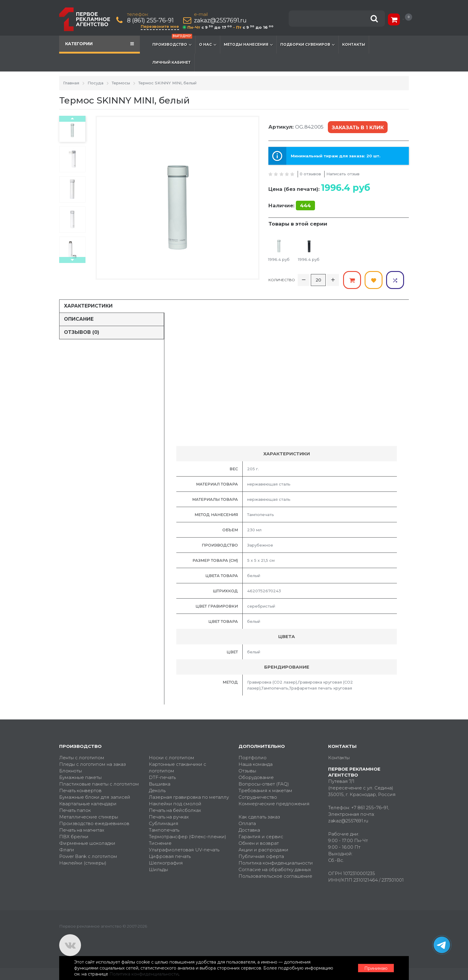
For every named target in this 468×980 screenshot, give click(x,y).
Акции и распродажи (263, 850)
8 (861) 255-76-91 (150, 20)
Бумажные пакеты (80, 777)
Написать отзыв (343, 174)
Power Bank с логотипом (88, 856)
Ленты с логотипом (82, 758)
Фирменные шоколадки (87, 843)
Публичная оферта (261, 856)
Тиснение (160, 843)
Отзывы (247, 771)
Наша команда (256, 764)
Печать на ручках (169, 817)
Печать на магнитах (82, 830)
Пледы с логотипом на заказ (92, 764)
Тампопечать (164, 830)
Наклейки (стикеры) (83, 863)
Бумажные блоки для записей (95, 797)
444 (305, 206)
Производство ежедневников (94, 823)
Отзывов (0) (82, 332)
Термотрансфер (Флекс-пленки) (188, 837)
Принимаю (376, 968)
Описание (79, 319)
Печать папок (75, 810)
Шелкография (166, 863)
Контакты (354, 44)
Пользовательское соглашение (275, 876)
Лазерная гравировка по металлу (189, 797)
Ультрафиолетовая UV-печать (184, 850)
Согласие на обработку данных (275, 869)
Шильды (158, 869)
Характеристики (88, 306)
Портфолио (253, 758)
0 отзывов (310, 174)
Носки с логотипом (172, 758)
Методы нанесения (248, 45)
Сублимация (164, 823)
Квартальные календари (88, 804)
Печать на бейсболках (175, 810)
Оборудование (256, 777)
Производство (172, 42)
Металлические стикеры (89, 817)
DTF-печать (162, 777)
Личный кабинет (172, 62)
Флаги (67, 850)
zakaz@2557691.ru (220, 20)
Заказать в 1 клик (358, 128)
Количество (282, 280)
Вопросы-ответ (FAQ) (264, 784)
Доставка (249, 830)
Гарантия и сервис (261, 837)
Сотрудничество (258, 797)
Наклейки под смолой (175, 804)
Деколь (157, 790)
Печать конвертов (80, 790)
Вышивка (160, 784)
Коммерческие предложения (274, 804)
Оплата (247, 823)
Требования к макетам (265, 790)
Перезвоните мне (160, 26)
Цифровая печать (170, 856)
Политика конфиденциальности (276, 863)
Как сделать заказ (259, 817)
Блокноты (71, 771)
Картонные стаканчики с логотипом (178, 767)
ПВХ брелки (74, 837)
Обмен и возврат (259, 843)
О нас (208, 45)
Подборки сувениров (308, 45)
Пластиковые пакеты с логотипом (99, 784)
